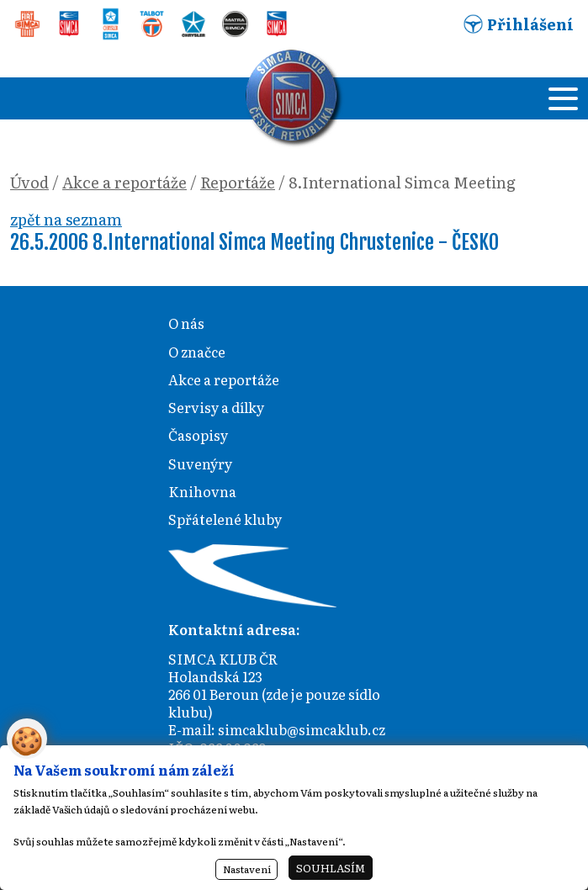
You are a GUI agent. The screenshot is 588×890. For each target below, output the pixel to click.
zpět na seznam (66, 219)
